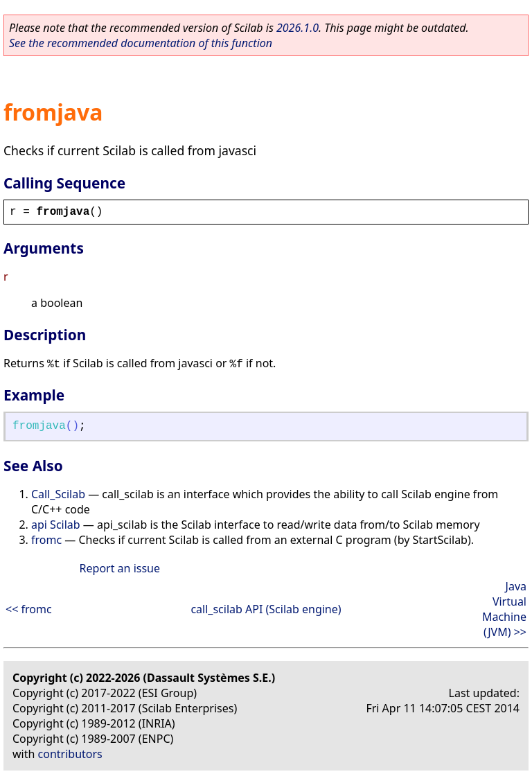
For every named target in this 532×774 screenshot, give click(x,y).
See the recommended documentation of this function (141, 43)
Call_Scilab (58, 494)
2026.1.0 (298, 28)
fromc (46, 540)
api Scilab (56, 525)
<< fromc (29, 609)
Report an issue (120, 568)
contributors (70, 754)
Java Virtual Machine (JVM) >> (504, 609)
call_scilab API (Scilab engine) (266, 609)
